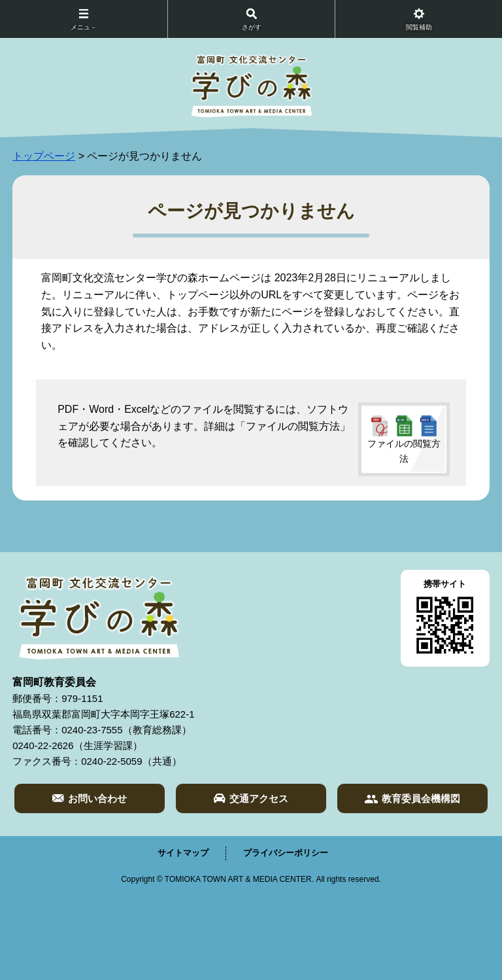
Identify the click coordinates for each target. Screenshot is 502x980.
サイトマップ (183, 853)
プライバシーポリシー (286, 853)
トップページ (44, 156)
